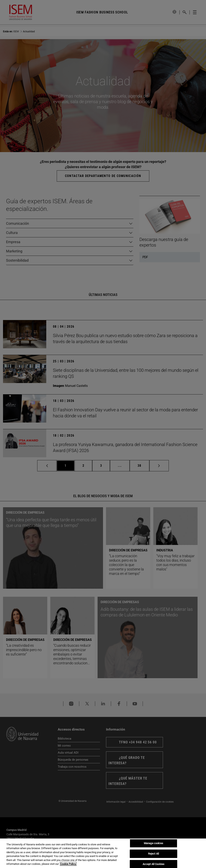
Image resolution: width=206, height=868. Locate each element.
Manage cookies (153, 843)
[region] (103, 853)
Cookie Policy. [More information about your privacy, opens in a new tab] (68, 864)
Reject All (153, 854)
